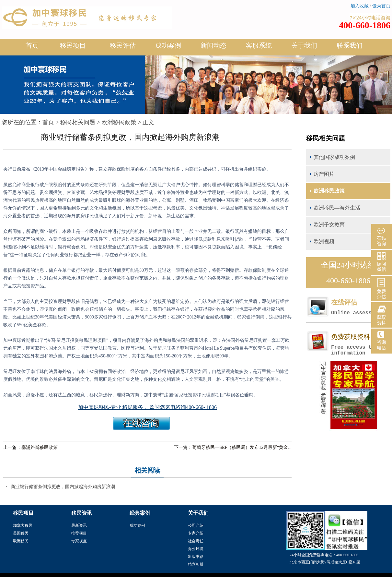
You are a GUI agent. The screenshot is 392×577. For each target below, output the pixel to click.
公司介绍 (196, 525)
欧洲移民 (21, 541)
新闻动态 (213, 48)
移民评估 (123, 48)
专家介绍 (196, 533)
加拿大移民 (23, 525)
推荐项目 (79, 533)
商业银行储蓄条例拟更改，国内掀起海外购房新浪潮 (63, 487)
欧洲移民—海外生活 (337, 208)
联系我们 (350, 45)
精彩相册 (196, 564)
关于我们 (304, 48)
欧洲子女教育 (329, 225)
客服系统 (259, 45)
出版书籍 (196, 557)
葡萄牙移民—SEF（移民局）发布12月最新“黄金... (242, 447)
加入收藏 (360, 6)
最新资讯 (79, 525)
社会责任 (196, 541)
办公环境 (196, 549)
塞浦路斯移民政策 (40, 447)
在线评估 (361, 307)
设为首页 (381, 6)
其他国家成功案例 (334, 157)
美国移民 (21, 533)
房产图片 (324, 174)
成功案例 (168, 48)
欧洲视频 (324, 241)
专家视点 (79, 541)
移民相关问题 (78, 122)
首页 (32, 45)
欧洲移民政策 (119, 122)
